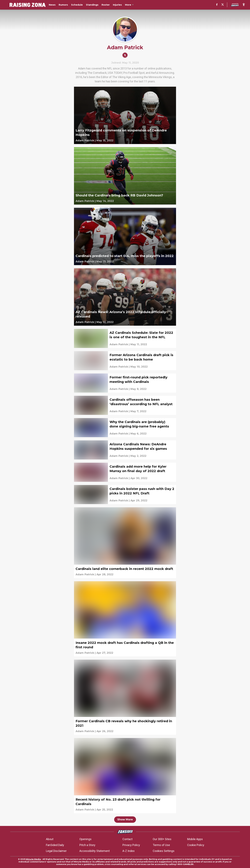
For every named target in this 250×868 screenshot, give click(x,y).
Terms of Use (161, 845)
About (50, 839)
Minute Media (33, 859)
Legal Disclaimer (56, 851)
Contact (127, 839)
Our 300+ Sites (162, 839)
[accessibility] (244, 5)
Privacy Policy (131, 845)
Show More (125, 819)
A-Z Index (129, 851)
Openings (85, 839)
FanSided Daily (55, 845)
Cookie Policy (196, 845)
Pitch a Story (87, 845)
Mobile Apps (195, 839)
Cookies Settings (164, 851)
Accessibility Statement (95, 851)
